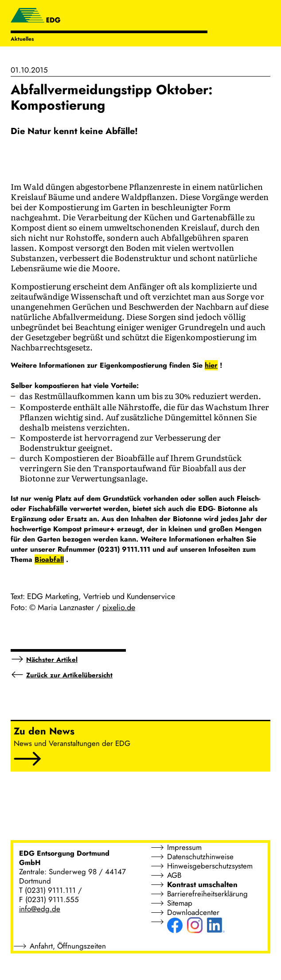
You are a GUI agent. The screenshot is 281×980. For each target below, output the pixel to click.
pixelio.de (119, 607)
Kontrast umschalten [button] (202, 884)
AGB (174, 875)
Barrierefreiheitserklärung (207, 894)
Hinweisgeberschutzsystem (210, 866)
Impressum (184, 847)
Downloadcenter (193, 912)
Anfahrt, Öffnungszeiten (68, 946)
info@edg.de (40, 909)
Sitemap (180, 903)
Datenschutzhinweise (200, 857)
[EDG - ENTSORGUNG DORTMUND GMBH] (35, 16)
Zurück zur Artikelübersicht (69, 675)
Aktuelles (22, 39)
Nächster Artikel (52, 660)
